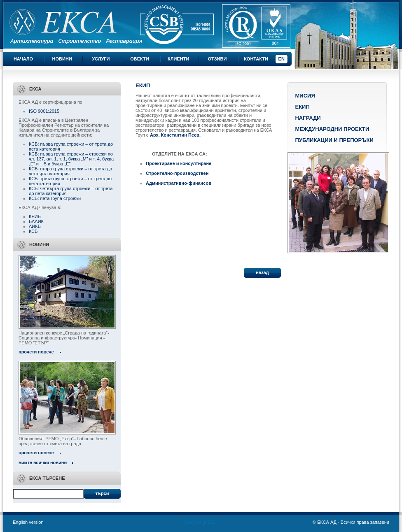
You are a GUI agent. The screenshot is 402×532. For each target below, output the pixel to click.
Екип (302, 107)
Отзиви (217, 59)
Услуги (101, 59)
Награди (308, 118)
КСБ (33, 231)
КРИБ (35, 216)
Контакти (256, 59)
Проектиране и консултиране (179, 163)
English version (28, 522)
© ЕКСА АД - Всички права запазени (351, 522)
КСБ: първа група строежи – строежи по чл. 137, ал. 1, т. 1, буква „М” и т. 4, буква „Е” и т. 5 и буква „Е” (71, 159)
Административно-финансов (179, 183)
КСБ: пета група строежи (55, 198)
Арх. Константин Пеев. (175, 135)
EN (282, 59)
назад (262, 272)
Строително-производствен (177, 173)
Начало (23, 59)
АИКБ (35, 226)
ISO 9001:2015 (44, 111)
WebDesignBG (199, 522)
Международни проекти (332, 129)
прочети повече (36, 352)
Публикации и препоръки (334, 140)
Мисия (305, 96)
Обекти (139, 59)
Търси (102, 493)
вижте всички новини (43, 462)
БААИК (36, 221)
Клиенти (178, 59)
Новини (62, 59)
